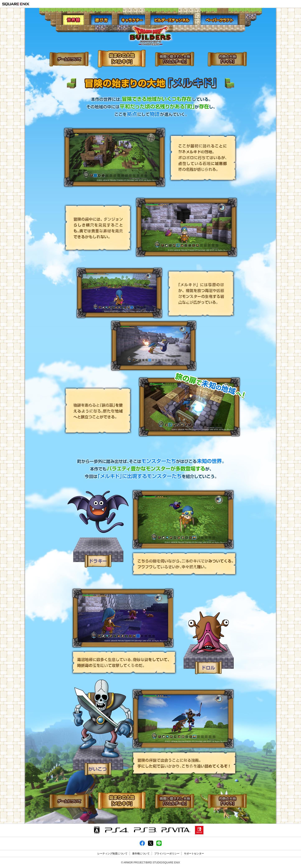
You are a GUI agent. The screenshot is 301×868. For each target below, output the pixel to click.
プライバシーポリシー (167, 854)
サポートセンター (194, 854)
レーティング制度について (112, 854)
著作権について (141, 854)
